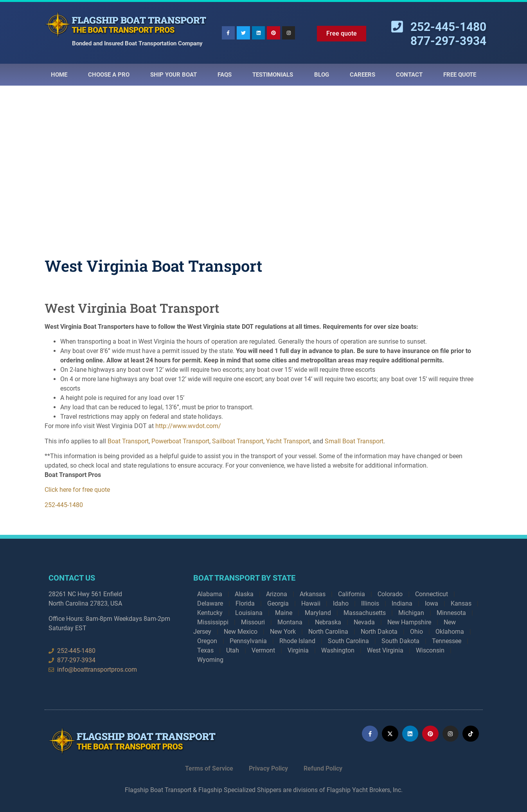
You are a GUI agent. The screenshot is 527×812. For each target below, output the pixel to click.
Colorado (390, 594)
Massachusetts (365, 613)
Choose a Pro (109, 75)
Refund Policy (323, 768)
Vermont (263, 650)
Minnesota (451, 613)
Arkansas (313, 594)
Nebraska (328, 622)
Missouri (253, 622)
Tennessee (447, 641)
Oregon (207, 641)
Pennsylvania (248, 641)
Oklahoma (450, 632)
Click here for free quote (77, 490)
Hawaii (311, 603)
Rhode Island (297, 641)
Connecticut (432, 594)
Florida (245, 603)
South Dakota (400, 641)
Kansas (461, 603)
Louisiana (249, 613)
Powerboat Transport (180, 441)
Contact (409, 75)
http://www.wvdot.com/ (188, 426)
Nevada (364, 622)
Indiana (402, 603)
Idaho (341, 603)
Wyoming (210, 660)
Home (59, 75)
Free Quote (460, 75)
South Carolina (348, 641)
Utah (233, 650)
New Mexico (241, 632)
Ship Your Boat (174, 75)
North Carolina (328, 632)
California (352, 594)
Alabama (210, 594)
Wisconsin (430, 650)
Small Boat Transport (354, 441)
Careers (362, 75)
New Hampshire (409, 622)
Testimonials (273, 75)
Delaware (210, 603)
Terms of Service (209, 768)
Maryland (318, 613)
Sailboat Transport (238, 441)
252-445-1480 (64, 505)
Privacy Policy (268, 768)
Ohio (416, 632)
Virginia (298, 650)
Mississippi (213, 622)
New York (283, 632)
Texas (205, 650)
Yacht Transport (288, 441)
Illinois (370, 603)
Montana (290, 622)
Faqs (225, 75)
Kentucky (210, 613)
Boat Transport (128, 441)
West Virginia (385, 650)
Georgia (278, 603)
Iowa (432, 603)
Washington (338, 650)
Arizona (277, 594)
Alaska (244, 594)
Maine (284, 613)
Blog (322, 75)
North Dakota (379, 632)
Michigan (411, 613)
